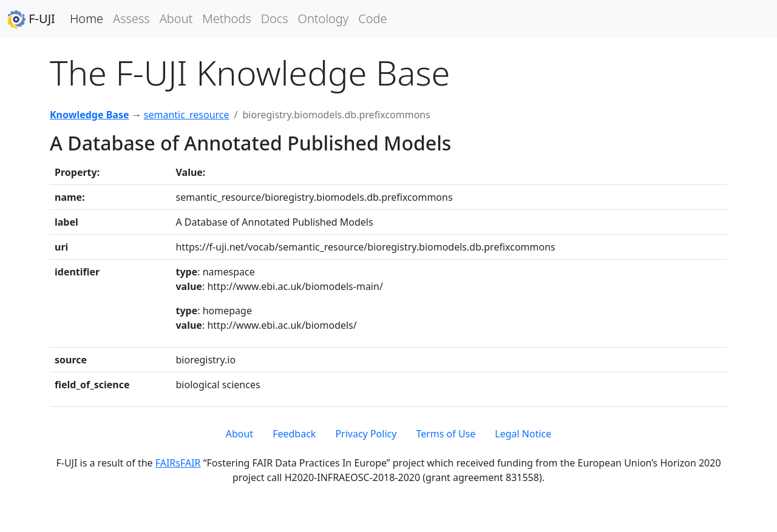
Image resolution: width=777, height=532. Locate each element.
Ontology (324, 19)
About (176, 19)
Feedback (294, 434)
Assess (131, 19)
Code (372, 19)
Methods (226, 19)
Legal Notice (523, 434)
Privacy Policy (366, 434)
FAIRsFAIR (178, 463)
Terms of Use (446, 434)
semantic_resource (187, 115)
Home (87, 19)
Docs (275, 19)
